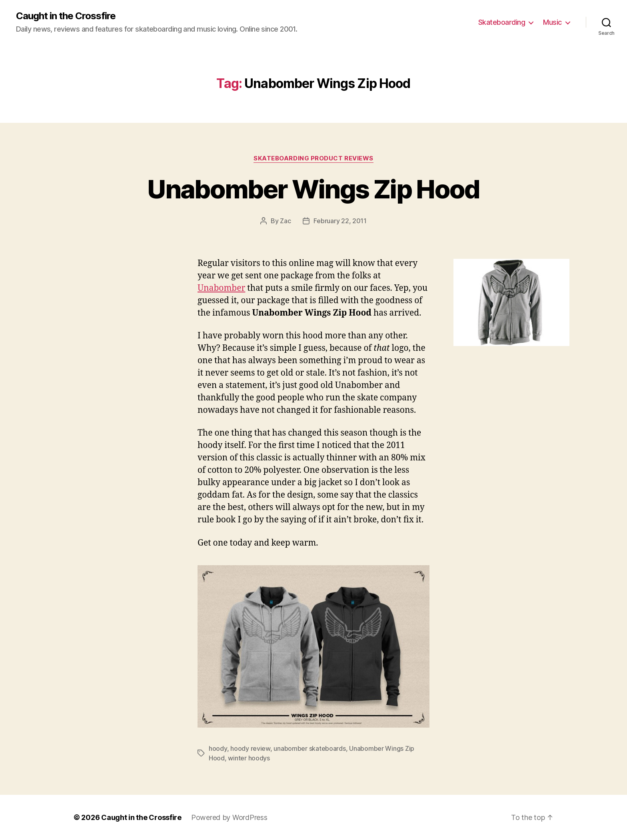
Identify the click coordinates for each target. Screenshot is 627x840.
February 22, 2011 (340, 221)
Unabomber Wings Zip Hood (313, 189)
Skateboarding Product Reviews (313, 158)
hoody (218, 748)
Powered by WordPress (229, 817)
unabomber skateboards (310, 748)
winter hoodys (249, 758)
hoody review (250, 748)
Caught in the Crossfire (66, 16)
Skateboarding (502, 22)
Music (552, 22)
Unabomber (221, 288)
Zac (285, 221)
